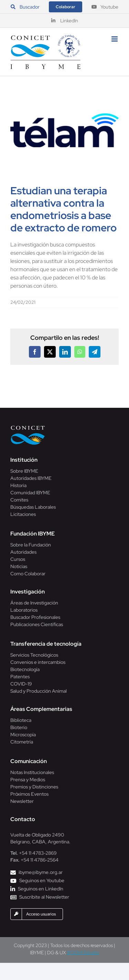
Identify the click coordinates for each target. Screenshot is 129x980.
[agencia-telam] (64, 130)
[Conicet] (28, 428)
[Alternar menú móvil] (115, 39)
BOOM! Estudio (83, 953)
